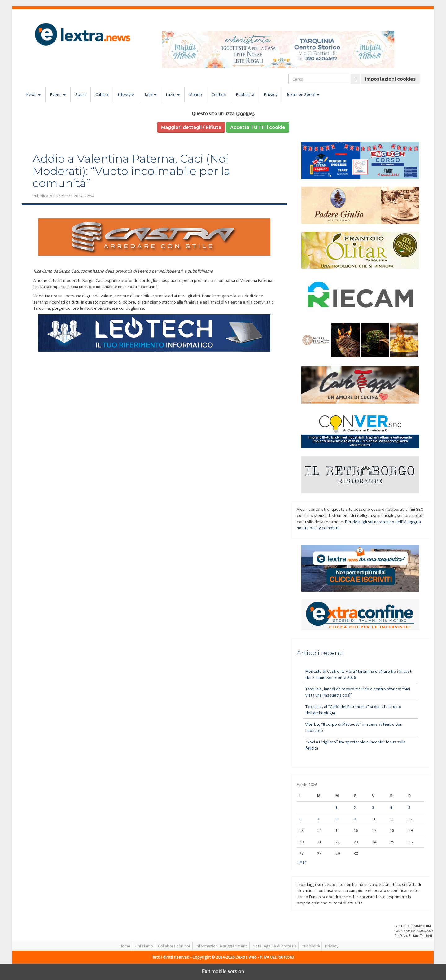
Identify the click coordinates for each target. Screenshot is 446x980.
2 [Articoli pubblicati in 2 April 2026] (355, 807)
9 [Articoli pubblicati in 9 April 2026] (355, 819)
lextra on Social (303, 94)
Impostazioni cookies (390, 79)
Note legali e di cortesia (275, 946)
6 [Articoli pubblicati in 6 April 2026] (300, 819)
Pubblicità (245, 94)
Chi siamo (144, 946)
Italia (150, 94)
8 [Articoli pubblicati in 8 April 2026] (337, 819)
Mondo (196, 94)
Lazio (173, 94)
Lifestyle (126, 94)
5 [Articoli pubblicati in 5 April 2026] (409, 807)
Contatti (219, 94)
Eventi (58, 94)
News (33, 94)
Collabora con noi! (174, 946)
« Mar (302, 862)
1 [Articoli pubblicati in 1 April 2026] (337, 807)
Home (125, 946)
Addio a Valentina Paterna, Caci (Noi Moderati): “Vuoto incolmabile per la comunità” (131, 171)
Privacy (271, 94)
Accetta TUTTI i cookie (258, 127)
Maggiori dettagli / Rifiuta (191, 127)
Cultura (102, 94)
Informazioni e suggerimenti (222, 946)
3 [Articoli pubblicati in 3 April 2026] (373, 807)
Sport (81, 94)
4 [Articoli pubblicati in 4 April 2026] (391, 807)
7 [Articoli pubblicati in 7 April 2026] (318, 819)
